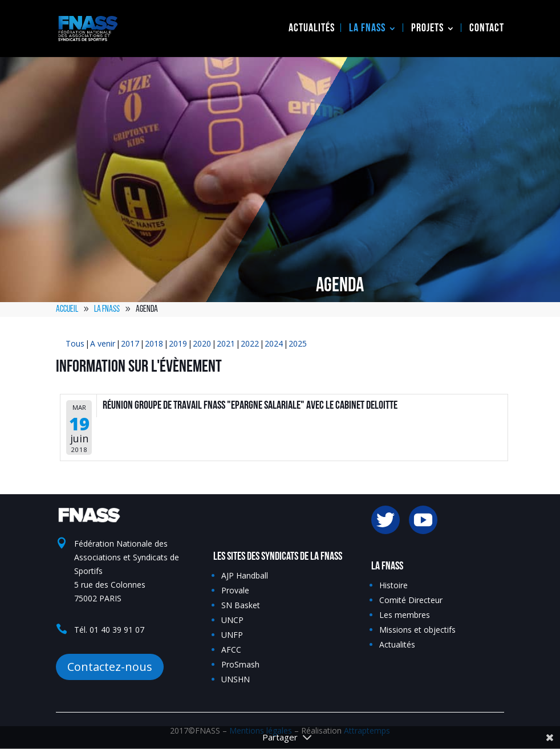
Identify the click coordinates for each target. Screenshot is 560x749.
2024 (274, 343)
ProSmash (240, 664)
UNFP (232, 635)
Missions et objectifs (417, 630)
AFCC (231, 650)
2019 (178, 343)
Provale (235, 590)
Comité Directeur (411, 600)
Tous (75, 343)
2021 (226, 343)
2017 (130, 343)
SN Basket (241, 605)
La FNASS (367, 29)
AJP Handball (245, 575)
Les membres (405, 615)
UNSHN (236, 679)
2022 (250, 343)
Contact (487, 29)
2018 (154, 343)
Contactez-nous (110, 667)
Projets (427, 29)
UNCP (232, 620)
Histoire (393, 585)
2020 (202, 343)
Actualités (312, 29)
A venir (103, 343)
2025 (298, 343)
